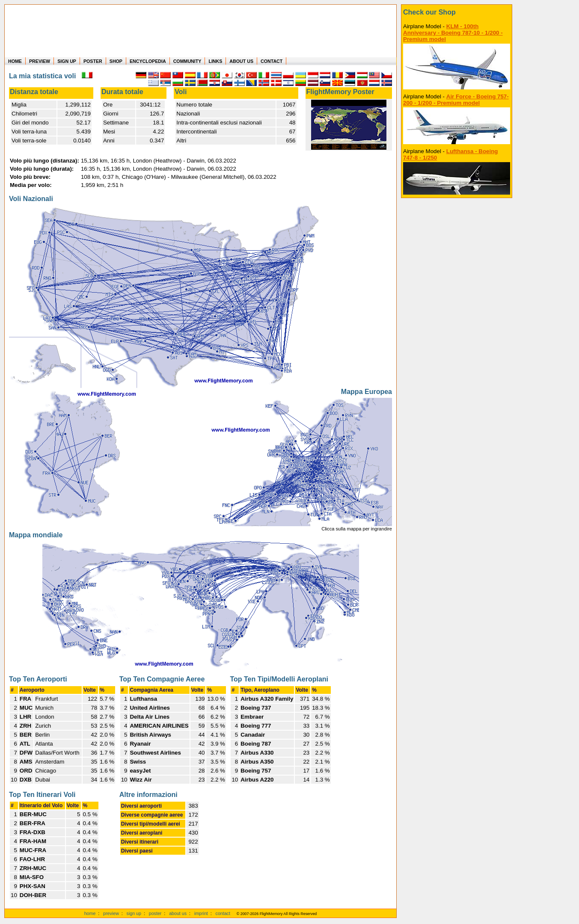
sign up (134, 913)
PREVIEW (40, 61)
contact (223, 913)
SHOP (116, 61)
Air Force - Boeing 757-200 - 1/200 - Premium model (456, 100)
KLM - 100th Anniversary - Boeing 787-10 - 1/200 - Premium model (453, 33)
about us (178, 913)
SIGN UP (67, 61)
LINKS (215, 61)
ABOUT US (241, 61)
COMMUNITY (187, 61)
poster (155, 913)
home (90, 913)
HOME (15, 61)
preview (111, 913)
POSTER (93, 61)
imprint (201, 913)
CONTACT (272, 61)
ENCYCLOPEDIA (148, 61)
